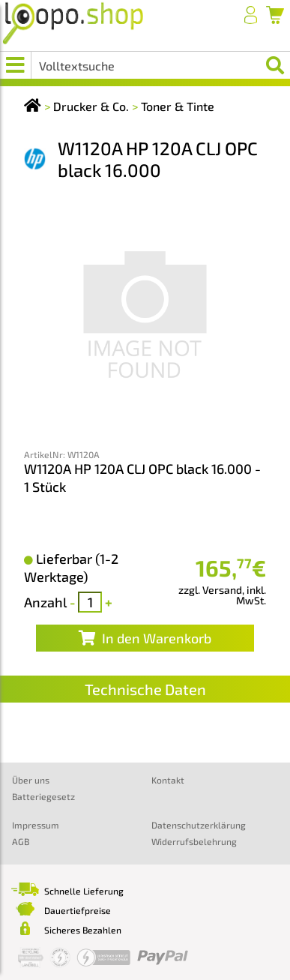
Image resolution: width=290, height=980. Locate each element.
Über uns (31, 780)
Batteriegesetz (43, 796)
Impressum (36, 825)
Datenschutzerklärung (199, 825)
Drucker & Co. (91, 106)
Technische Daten (145, 689)
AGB (21, 841)
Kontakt (168, 780)
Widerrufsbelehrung (194, 841)
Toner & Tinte (178, 106)
